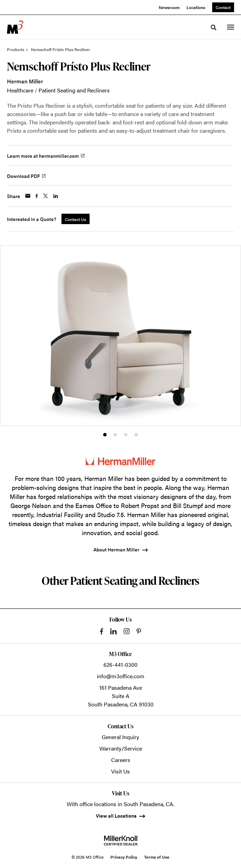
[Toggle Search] (214, 27)
